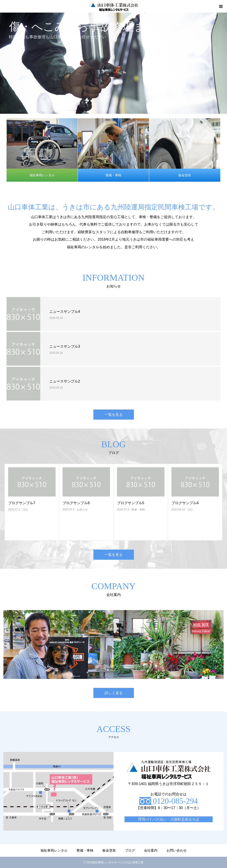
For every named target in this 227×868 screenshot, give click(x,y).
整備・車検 (113, 175)
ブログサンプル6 (76, 503)
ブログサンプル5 (131, 503)
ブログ (130, 850)
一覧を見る (114, 415)
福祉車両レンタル (42, 175)
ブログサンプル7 (22, 503)
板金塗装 (185, 175)
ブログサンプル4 (185, 503)
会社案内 (151, 850)
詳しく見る (114, 693)
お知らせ (82, 510)
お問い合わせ (177, 850)
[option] (113, 63)
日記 (25, 510)
